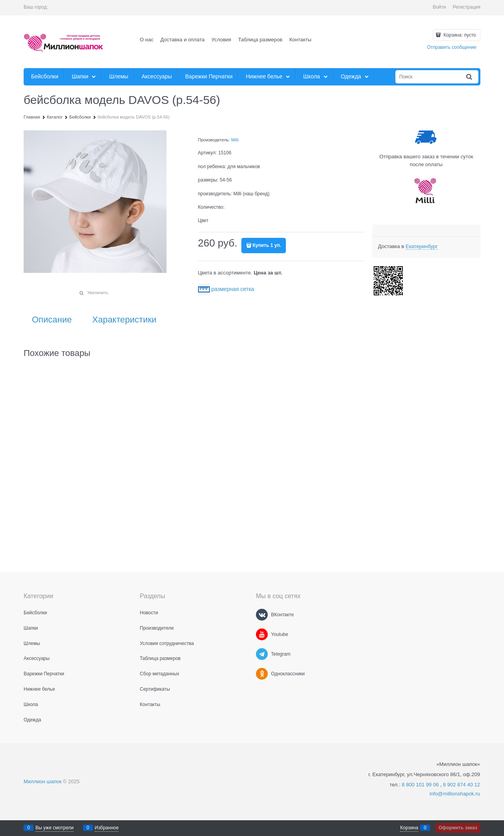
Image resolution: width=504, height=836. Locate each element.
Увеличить (98, 293)
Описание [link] (52, 320)
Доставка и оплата (182, 40)
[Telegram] (262, 654)
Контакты (300, 40)
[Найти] (470, 77)
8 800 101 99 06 (420, 785)
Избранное (107, 828)
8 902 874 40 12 (461, 785)
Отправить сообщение (452, 47)
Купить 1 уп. (267, 245)
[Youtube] (262, 634)
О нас (147, 40)
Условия (221, 40)
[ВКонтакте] (262, 615)
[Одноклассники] (262, 674)
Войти (439, 7)
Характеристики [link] (124, 320)
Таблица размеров (260, 40)
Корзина (409, 828)
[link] (422, 247)
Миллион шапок (43, 781)
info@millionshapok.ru (455, 794)
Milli (235, 140)
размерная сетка (233, 289)
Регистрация (467, 7)
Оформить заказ (458, 828)
